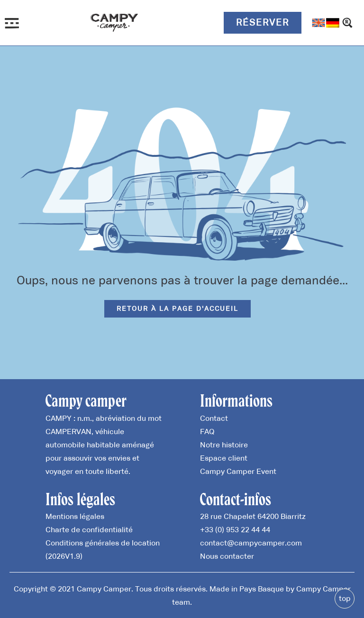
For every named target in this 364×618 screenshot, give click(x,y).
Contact (214, 418)
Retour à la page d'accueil (177, 309)
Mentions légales (75, 516)
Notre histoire (224, 445)
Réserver (263, 22)
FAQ (207, 431)
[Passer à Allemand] (333, 23)
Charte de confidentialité (89, 529)
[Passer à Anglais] (318, 23)
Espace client (224, 458)
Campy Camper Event (238, 471)
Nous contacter (227, 556)
